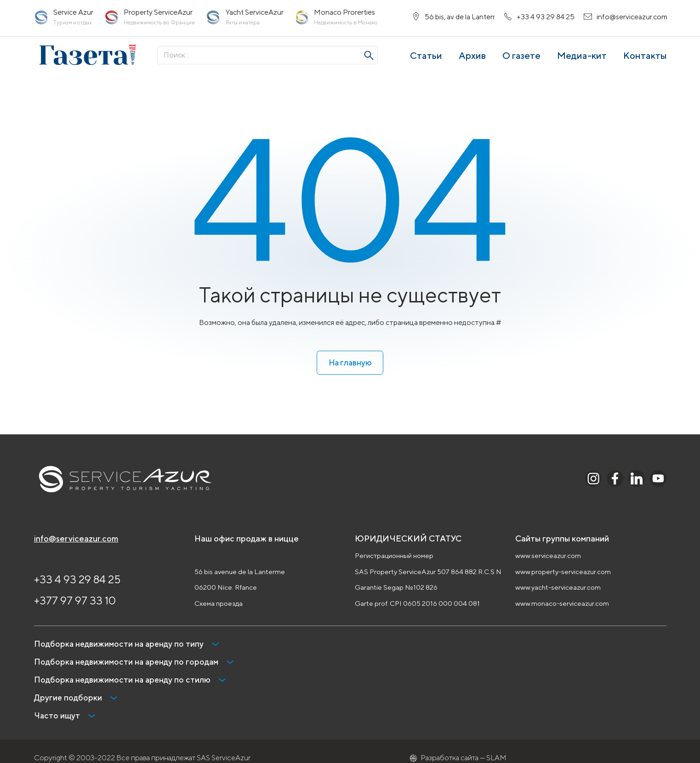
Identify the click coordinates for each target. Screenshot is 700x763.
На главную (350, 362)
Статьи (426, 59)
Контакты (645, 59)
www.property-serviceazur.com (563, 572)
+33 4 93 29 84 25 (77, 580)
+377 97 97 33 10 (75, 601)
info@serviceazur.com (76, 539)
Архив (472, 59)
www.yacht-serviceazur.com (558, 588)
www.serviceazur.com (548, 556)
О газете (521, 59)
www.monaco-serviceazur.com (562, 604)
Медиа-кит (582, 59)
